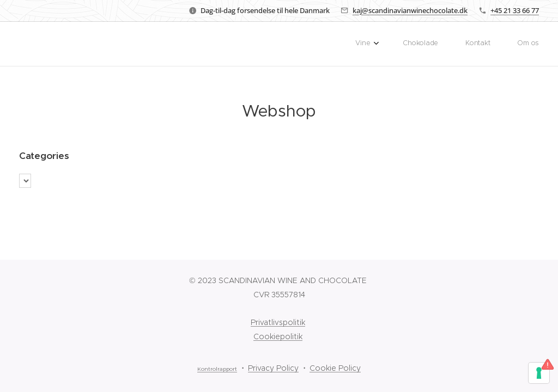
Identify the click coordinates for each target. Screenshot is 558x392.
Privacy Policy (273, 368)
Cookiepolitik (278, 336)
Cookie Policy (335, 368)
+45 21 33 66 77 (515, 10)
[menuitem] (460, 44)
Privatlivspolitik (278, 322)
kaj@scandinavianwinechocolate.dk (410, 10)
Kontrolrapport (217, 369)
